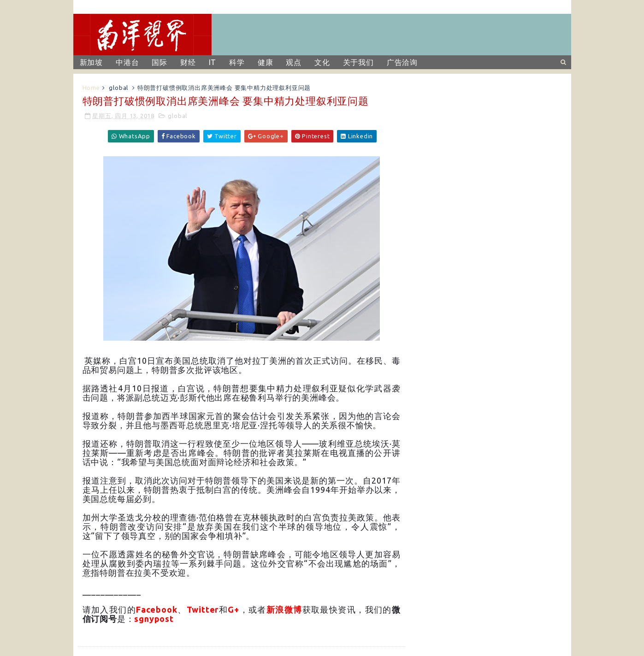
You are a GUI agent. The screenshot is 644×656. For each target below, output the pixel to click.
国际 (160, 62)
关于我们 (358, 62)
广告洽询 (402, 62)
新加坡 (91, 62)
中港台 (127, 62)
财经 (188, 62)
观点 (294, 62)
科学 (237, 62)
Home (91, 88)
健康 (266, 62)
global (118, 88)
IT (213, 62)
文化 (322, 62)
